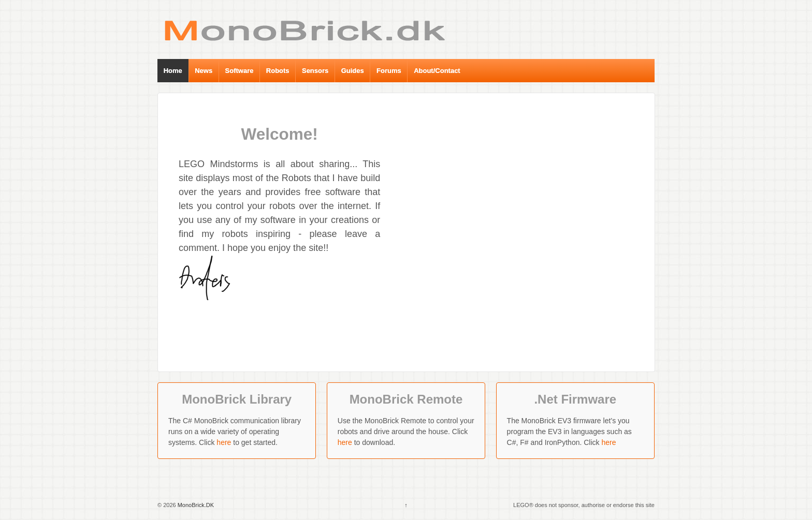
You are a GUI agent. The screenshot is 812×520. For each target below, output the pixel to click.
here (224, 442)
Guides (353, 71)
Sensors (315, 71)
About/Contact (437, 71)
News (204, 71)
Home (173, 71)
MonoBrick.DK (195, 505)
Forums (389, 71)
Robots (278, 71)
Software (240, 71)
